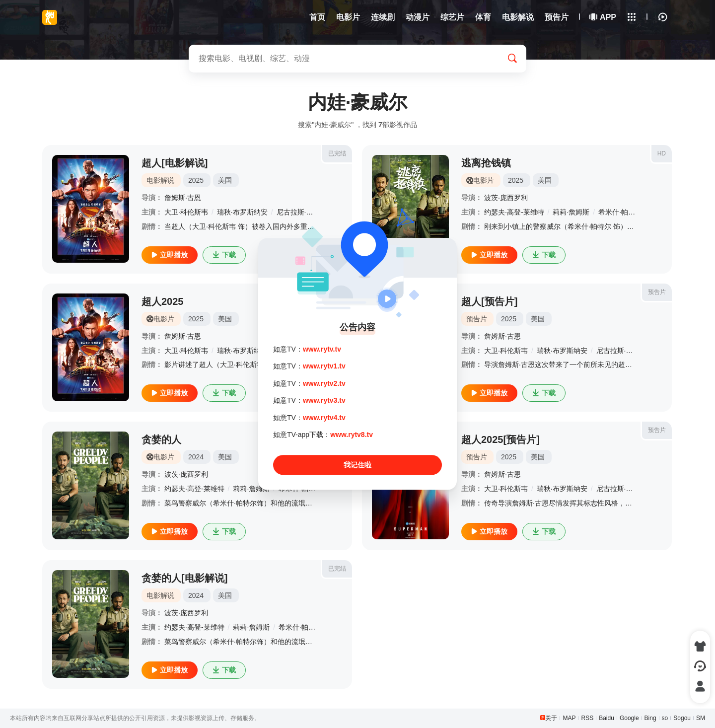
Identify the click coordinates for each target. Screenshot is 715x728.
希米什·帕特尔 (620, 212)
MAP (569, 718)
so (665, 718)
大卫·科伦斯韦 (186, 212)
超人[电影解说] (175, 163)
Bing (650, 718)
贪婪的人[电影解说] (184, 578)
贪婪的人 (161, 439)
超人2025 (163, 301)
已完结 (337, 153)
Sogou (682, 718)
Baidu (607, 718)
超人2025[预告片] (500, 439)
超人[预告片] (489, 301)
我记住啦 (357, 465)
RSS (587, 718)
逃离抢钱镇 (486, 163)
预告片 (657, 292)
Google (629, 718)
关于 (551, 718)
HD (662, 153)
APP (603, 17)
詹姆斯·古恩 (183, 198)
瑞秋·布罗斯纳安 (242, 212)
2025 (196, 180)
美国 (225, 180)
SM (701, 718)
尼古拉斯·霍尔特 (622, 351)
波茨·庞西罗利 (506, 198)
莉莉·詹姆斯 (571, 212)
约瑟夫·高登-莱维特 (514, 212)
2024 (196, 457)
